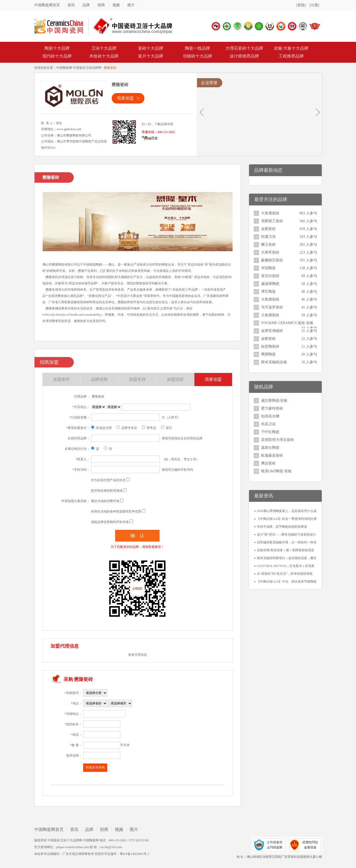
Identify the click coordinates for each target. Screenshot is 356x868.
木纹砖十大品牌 (104, 56)
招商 (101, 5)
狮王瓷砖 (268, 245)
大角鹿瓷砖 (270, 213)
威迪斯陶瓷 (270, 284)
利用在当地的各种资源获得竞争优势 (116, 511)
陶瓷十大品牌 (57, 48)
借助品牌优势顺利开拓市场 (110, 522)
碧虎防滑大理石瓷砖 (278, 440)
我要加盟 (125, 98)
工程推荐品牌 (291, 56)
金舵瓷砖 (268, 229)
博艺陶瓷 (268, 292)
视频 (116, 5)
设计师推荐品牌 (244, 56)
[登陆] (301, 5)
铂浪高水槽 (270, 416)
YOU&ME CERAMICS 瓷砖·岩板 (287, 323)
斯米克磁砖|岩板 (274, 362)
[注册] (314, 5)
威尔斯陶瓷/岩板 (274, 401)
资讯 (71, 5)
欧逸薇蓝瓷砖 (272, 455)
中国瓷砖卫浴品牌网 (87, 68)
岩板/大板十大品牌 (291, 48)
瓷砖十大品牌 (151, 48)
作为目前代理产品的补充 (108, 480)
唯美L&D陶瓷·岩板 (276, 471)
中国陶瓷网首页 (47, 5)
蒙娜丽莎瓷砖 (272, 260)
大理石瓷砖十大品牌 (244, 48)
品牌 (86, 5)
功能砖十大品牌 (197, 56)
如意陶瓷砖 (270, 346)
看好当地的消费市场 (105, 501)
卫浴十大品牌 (104, 48)
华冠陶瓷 (268, 268)
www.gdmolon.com (69, 129)
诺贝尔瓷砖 (270, 276)
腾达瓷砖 (268, 463)
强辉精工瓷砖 (272, 221)
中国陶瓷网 (64, 68)
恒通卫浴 (268, 237)
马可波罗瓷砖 (272, 307)
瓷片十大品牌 (151, 56)
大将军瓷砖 (270, 252)
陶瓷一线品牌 (197, 48)
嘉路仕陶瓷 (270, 448)
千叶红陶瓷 (270, 432)
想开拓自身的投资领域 (107, 491)
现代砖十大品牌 (57, 56)
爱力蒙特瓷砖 (272, 408)
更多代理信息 (138, 655)
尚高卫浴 (268, 424)
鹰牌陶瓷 (268, 354)
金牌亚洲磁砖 (272, 331)
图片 (131, 5)
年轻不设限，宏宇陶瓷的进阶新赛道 (282, 527)
